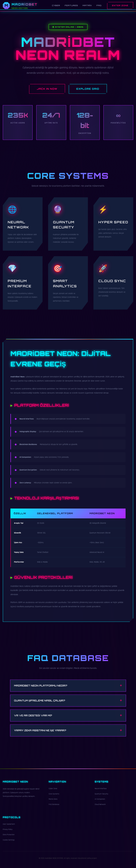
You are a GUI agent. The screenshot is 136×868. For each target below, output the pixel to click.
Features (71, 5)
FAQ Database (54, 807)
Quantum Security (101, 797)
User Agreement (9, 827)
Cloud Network (100, 807)
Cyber (56, 5)
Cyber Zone (53, 791)
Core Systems (54, 797)
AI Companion (100, 802)
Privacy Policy (8, 832)
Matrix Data (53, 802)
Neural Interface (101, 791)
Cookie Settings (9, 843)
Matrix (87, 5)
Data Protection (9, 837)
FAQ (99, 5)
